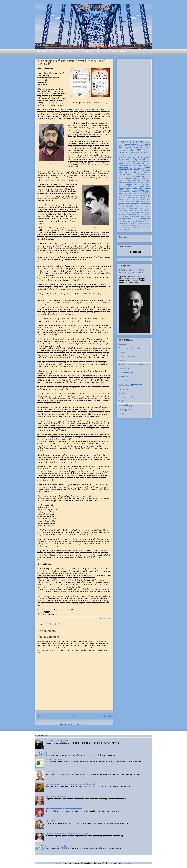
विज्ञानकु (121, 189)
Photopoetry (126, 227)
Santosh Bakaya (137, 168)
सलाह (124, 212)
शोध (148, 164)
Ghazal (144, 164)
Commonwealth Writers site (129, 348)
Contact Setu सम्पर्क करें (127, 397)
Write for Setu (124, 377)
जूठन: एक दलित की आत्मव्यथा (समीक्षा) (55, 846)
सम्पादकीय (143, 159)
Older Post (106, 716)
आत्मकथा (130, 183)
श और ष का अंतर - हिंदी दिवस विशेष (56, 796)
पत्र (144, 180)
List (120, 155)
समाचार (137, 170)
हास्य (135, 208)
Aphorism (126, 221)
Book (147, 148)
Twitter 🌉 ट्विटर (125, 410)
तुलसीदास (143, 219)
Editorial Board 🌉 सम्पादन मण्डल (131, 385)
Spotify (121, 414)
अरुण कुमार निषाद (125, 187)
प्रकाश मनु (96, 228)
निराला (137, 206)
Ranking (139, 221)
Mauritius (122, 208)
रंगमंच (138, 223)
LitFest (140, 208)
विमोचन (129, 215)
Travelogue (131, 197)
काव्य (148, 142)
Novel (140, 180)
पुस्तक (129, 148)
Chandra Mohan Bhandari (130, 176)
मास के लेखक (122, 229)
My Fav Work (124, 217)
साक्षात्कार (122, 174)
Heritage (141, 215)
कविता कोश (122, 393)
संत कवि (122, 206)
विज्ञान (126, 193)
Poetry (140, 142)
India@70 (130, 195)
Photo (127, 200)
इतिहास (136, 195)
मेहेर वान (146, 178)
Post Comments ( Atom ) (79, 724)
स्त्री (137, 200)
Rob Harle (134, 166)
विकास (142, 223)
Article (147, 150)
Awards (100, 51)
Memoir (147, 172)
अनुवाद (137, 159)
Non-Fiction (135, 202)
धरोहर (121, 168)
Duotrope (122, 344)
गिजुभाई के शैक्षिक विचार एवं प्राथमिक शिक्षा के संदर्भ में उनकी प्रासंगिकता (67, 834)
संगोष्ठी (128, 229)
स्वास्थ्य (128, 212)
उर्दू (138, 191)
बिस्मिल (147, 189)
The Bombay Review (127, 356)
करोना (135, 189)
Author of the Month (133, 172)
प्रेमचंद (140, 193)
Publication (130, 206)
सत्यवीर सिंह (146, 193)
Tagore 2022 (133, 193)
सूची (134, 162)
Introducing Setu (52, 772)
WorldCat (122, 352)
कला (141, 195)
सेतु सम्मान (143, 206)
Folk (120, 223)
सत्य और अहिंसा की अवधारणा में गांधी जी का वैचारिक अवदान (53, 753)
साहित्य (142, 185)
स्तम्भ (139, 150)
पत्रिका (148, 225)
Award (121, 200)
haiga (137, 219)
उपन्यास (121, 215)
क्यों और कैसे (141, 204)
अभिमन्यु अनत (139, 212)
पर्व (149, 206)
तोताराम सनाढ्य (146, 227)
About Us (112, 51)
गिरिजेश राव (142, 217)
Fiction (140, 145)
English (123, 142)
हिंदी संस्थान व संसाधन (126, 389)
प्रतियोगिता (122, 204)
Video (148, 202)
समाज (120, 221)
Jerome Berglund (132, 178)
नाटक (131, 208)
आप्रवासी (147, 212)
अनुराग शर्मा (127, 155)
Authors (89, 51)
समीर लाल (146, 174)
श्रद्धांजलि (147, 197)
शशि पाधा (139, 174)
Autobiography (124, 191)
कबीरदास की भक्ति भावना (53, 821)
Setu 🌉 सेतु (93, 7)
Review (122, 150)
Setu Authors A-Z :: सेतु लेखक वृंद (57, 741)
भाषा (148, 180)
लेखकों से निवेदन (124, 369)
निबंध (132, 170)
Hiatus (78, 51)
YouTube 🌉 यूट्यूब (126, 405)
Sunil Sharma (137, 155)
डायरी (145, 221)
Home (75, 716)
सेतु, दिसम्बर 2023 (105, 618)
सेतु (70, 51)
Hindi (121, 145)
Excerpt (137, 164)
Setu (63, 51)
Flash (142, 170)
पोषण (141, 189)
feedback (138, 225)
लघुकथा (121, 159)
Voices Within (143, 153)
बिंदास (126, 168)
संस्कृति (128, 204)
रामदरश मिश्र (123, 210)
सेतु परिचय (122, 401)
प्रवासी (136, 185)
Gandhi (127, 202)
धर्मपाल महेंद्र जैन (143, 162)
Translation (145, 157)
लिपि (148, 219)
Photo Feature (125, 162)
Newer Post (42, 716)
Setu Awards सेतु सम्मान (53, 759)
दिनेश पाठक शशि (144, 166)
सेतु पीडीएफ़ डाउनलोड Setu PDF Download (134, 364)
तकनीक (130, 223)
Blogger (128, 863)
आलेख (127, 145)
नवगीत (148, 217)
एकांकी (143, 225)
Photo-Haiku (130, 225)
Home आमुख (42, 51)
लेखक (121, 148)
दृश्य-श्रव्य (147, 208)
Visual (133, 212)
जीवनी (125, 183)
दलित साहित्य (139, 210)
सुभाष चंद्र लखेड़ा (139, 183)
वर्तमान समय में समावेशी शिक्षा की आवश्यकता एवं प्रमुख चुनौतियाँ (64, 809)
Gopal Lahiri (124, 166)
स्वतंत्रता (134, 215)
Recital (125, 223)
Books (54, 51)
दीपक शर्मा (131, 159)
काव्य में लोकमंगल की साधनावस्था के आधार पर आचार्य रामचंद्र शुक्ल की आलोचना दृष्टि (71, 784)
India (131, 150)
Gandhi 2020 (144, 187)
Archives (124, 51)
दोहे (127, 208)
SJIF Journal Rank (126, 373)
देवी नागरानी (132, 174)
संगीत (120, 227)
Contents (123, 153)
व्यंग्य (148, 159)
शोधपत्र (132, 153)
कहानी (134, 145)
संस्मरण (127, 170)
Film (133, 219)
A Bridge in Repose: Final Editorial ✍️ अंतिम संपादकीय (131, 271)
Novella (134, 191)
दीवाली (134, 223)
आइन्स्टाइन (134, 204)
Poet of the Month (136, 227)
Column (141, 197)
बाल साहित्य (130, 164)
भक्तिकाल (147, 210)
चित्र (120, 183)
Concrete (122, 195)
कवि (138, 157)
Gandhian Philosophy (127, 180)
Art (126, 159)
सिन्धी (132, 200)
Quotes (133, 221)
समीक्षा (147, 145)
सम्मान (128, 189)
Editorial (138, 148)
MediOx (122, 360)
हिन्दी (132, 142)
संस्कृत (135, 187)
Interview (122, 164)
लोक (120, 212)
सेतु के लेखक (123, 381)
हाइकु (129, 219)
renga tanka (133, 217)
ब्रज (148, 221)
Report (142, 202)
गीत (127, 174)
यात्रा (142, 191)
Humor (147, 215)
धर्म (125, 215)
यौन (120, 219)
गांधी (136, 197)
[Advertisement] (134, 97)
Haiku (147, 185)
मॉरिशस (147, 204)
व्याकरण (124, 219)
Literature (131, 210)
